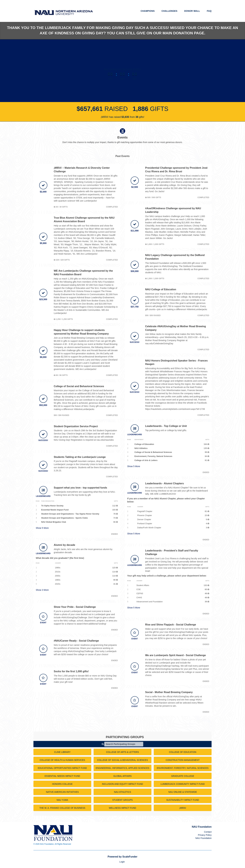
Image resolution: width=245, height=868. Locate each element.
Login (122, 862)
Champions (148, 11)
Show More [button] (42, 528)
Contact (208, 832)
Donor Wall (192, 11)
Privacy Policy (205, 835)
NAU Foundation (203, 838)
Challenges (169, 11)
